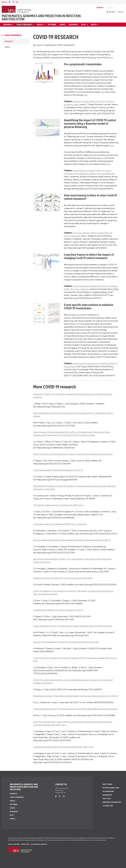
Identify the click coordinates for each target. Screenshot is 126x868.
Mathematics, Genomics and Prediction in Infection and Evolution (41, 18)
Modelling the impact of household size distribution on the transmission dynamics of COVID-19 (76, 696)
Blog (84, 25)
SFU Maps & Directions (111, 788)
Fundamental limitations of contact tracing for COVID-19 (58, 610)
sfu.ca (4, 2)
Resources (74, 25)
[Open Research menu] (13, 25)
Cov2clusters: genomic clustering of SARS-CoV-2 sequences (60, 524)
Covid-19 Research (24, 25)
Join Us (94, 25)
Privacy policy (25, 844)
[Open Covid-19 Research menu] (34, 25)
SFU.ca (121, 12)
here (111, 58)
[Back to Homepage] (17, 9)
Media (7, 47)
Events (63, 25)
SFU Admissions (108, 791)
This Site (112, 12)
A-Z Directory (108, 806)
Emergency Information (112, 802)
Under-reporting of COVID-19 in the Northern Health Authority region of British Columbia (73, 626)
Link (103, 158)
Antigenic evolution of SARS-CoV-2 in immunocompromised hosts (63, 578)
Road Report (107, 795)
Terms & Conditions (14, 844)
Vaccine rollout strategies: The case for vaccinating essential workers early (66, 642)
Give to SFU (107, 799)
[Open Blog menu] (88, 25)
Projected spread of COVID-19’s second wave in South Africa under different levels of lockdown (75, 709)
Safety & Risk (107, 784)
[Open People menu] (45, 25)
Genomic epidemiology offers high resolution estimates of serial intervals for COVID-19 (72, 540)
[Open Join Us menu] (98, 25)
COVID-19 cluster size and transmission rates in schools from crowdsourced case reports (73, 454)
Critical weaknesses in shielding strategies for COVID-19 (58, 470)
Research (7, 25)
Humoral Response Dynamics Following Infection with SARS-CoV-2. (64, 747)
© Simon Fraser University (39, 844)
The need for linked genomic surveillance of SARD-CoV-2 (58, 505)
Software (52, 25)
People (40, 25)
